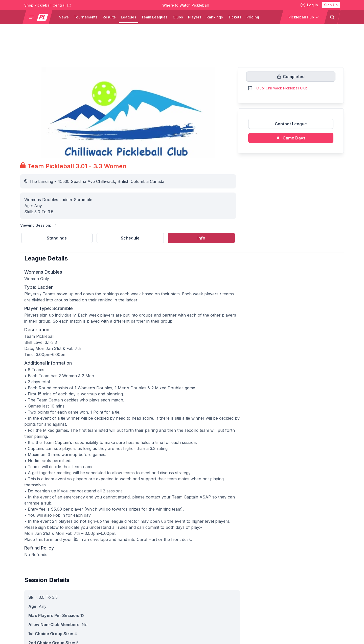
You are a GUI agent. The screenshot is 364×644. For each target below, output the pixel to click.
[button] (39, 17)
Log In (309, 5)
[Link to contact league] (291, 126)
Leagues (129, 17)
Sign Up (331, 5)
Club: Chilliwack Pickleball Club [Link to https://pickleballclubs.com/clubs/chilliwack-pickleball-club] (282, 88)
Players (195, 17)
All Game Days (291, 138)
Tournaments (86, 17)
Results (109, 17)
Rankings (215, 17)
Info (201, 238)
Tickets (235, 17)
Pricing (253, 17)
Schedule (130, 238)
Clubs (178, 17)
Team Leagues (154, 17)
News (64, 17)
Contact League (291, 124)
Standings (57, 238)
